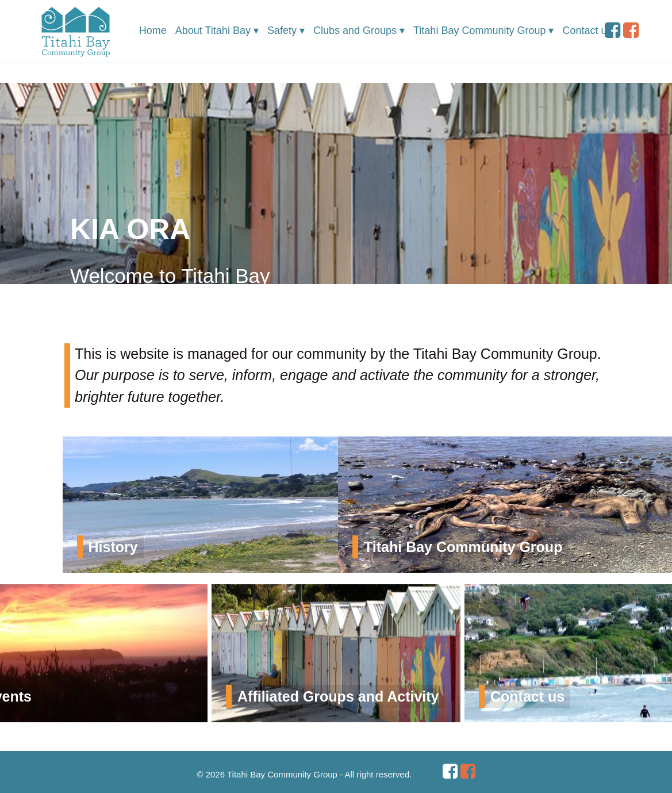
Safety (286, 31)
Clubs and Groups (359, 31)
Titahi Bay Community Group (483, 31)
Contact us (587, 30)
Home (153, 30)
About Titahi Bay (217, 31)
